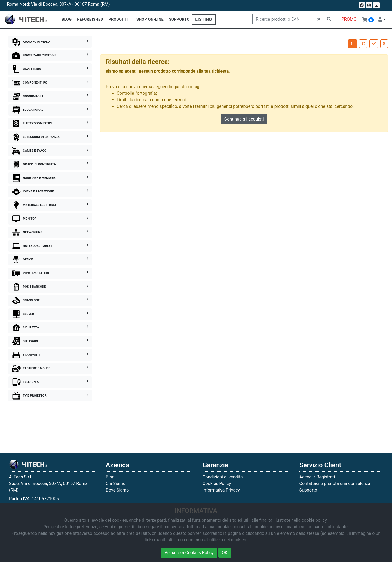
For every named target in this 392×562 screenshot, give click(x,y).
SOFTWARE (50, 341)
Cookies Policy (217, 483)
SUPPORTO (179, 19)
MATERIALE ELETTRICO (50, 205)
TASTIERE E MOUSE (50, 368)
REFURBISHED (90, 19)
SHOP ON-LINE (150, 19)
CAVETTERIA (50, 69)
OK (225, 553)
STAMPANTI (50, 355)
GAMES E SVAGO (50, 151)
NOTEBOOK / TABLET (50, 246)
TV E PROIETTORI (50, 396)
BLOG (67, 19)
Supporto (308, 490)
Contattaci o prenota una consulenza (335, 483)
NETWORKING (50, 232)
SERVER (50, 314)
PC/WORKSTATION (50, 273)
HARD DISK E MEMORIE (50, 178)
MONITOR (50, 219)
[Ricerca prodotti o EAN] (283, 19)
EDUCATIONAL (50, 110)
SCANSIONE (50, 300)
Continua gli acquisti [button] (244, 119)
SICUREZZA (50, 328)
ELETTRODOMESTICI (50, 124)
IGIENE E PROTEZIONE (50, 192)
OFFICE (50, 260)
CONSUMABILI (50, 96)
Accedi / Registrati (317, 477)
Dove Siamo (117, 490)
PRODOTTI (118, 19)
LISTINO (203, 19)
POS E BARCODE (50, 287)
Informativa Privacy (221, 490)
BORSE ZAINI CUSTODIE (50, 56)
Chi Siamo (116, 483)
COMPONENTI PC (50, 83)
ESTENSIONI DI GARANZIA (50, 137)
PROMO (349, 19)
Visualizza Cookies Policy (189, 553)
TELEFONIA (50, 382)
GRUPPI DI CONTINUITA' (50, 164)
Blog (110, 477)
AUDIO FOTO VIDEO (50, 42)
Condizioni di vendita (223, 477)
